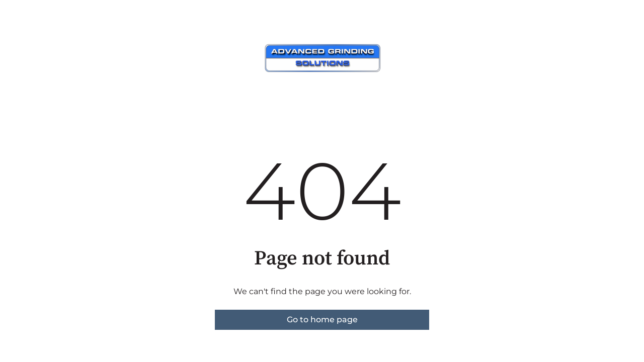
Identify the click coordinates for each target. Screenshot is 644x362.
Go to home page (322, 320)
